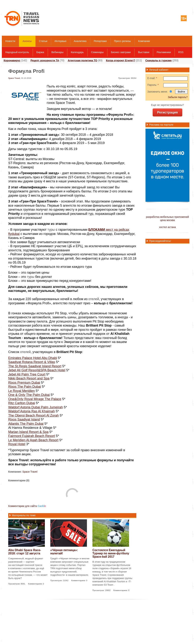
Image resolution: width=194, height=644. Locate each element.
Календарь (77, 52)
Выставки (144, 52)
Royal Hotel (17, 444)
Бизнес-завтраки (121, 52)
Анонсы (27, 41)
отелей (94, 299)
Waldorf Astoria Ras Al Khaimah (31, 411)
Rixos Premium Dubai (24, 383)
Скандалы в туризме (158, 60)
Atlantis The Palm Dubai (26, 424)
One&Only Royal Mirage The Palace (35, 399)
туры (51, 230)
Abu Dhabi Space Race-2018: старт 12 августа (25, 552)
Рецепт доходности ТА (45, 60)
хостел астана (167, 227)
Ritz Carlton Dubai (22, 403)
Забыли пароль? (178, 97)
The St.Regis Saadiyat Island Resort (35, 366)
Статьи (43, 41)
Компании (144, 41)
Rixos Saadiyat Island (24, 419)
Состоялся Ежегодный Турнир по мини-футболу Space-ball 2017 (111, 553)
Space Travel (14, 78)
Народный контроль (17, 52)
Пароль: (153, 85)
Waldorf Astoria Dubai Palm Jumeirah (36, 407)
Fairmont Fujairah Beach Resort (32, 436)
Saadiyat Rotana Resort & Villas (32, 362)
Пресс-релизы (122, 41)
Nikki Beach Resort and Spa (29, 378)
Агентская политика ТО (82, 60)
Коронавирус (12, 60)
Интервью (60, 41)
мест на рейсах (109, 230)
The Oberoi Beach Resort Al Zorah (33, 415)
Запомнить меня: (157, 92)
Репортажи (100, 41)
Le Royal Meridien (22, 391)
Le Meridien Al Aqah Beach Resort (33, 440)
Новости (10, 41)
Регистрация (168, 112)
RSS (181, 52)
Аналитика (80, 41)
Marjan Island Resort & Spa (28, 432)
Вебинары (57, 52)
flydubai (14, 234)
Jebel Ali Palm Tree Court (27, 374)
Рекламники (164, 52)
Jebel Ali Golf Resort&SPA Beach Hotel (37, 370)
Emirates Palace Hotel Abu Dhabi (33, 358)
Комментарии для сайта (27, 506)
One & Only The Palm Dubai (29, 395)
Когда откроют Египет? (121, 60)
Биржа (40, 52)
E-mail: (152, 78)
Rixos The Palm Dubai (25, 387)
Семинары (97, 52)
